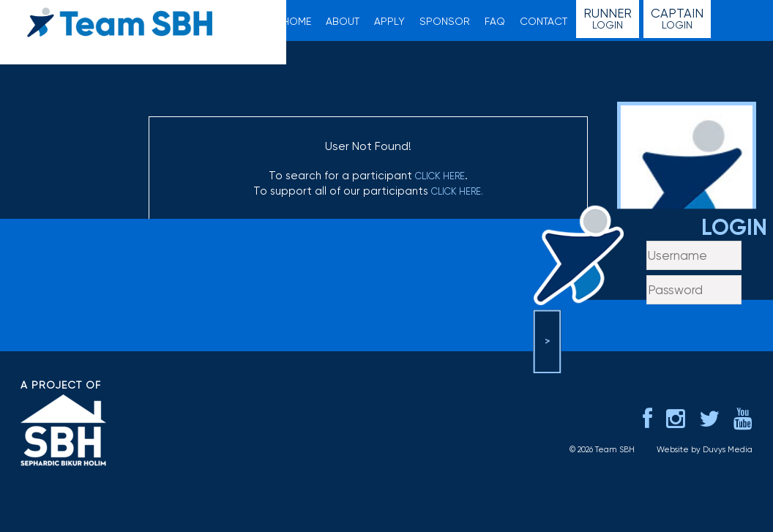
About (343, 21)
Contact (544, 21)
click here (440, 176)
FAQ (495, 21)
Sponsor (445, 21)
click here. (457, 191)
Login (608, 18)
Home (297, 21)
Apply (389, 21)
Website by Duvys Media (705, 450)
